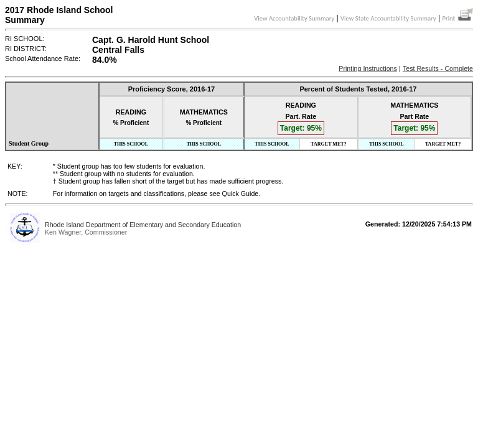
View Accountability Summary (294, 18)
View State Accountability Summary (388, 18)
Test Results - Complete (438, 68)
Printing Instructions (368, 68)
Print (457, 18)
